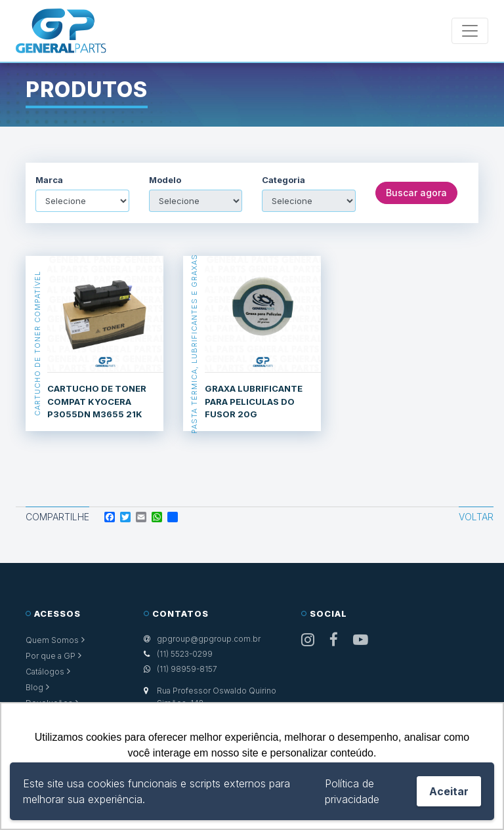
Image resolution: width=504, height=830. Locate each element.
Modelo (165, 180)
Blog (34, 687)
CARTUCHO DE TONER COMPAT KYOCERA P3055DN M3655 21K (97, 401)
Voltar (476, 517)
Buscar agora (416, 193)
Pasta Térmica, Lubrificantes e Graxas (194, 344)
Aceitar (449, 791)
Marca (49, 180)
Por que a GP (51, 656)
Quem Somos (52, 640)
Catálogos (45, 672)
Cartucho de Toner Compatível (37, 343)
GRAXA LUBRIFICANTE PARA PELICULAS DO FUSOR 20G (254, 401)
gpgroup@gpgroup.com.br (209, 639)
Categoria (283, 180)
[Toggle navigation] (470, 31)
